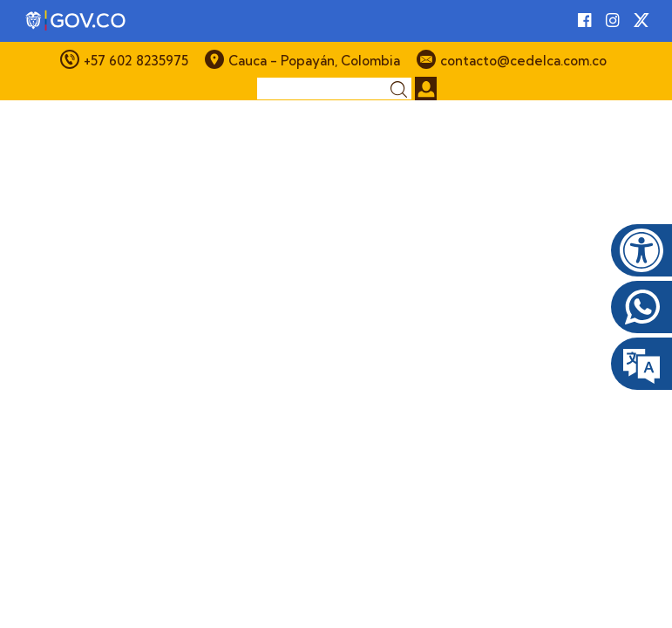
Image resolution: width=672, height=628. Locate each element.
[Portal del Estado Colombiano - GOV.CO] (77, 21)
